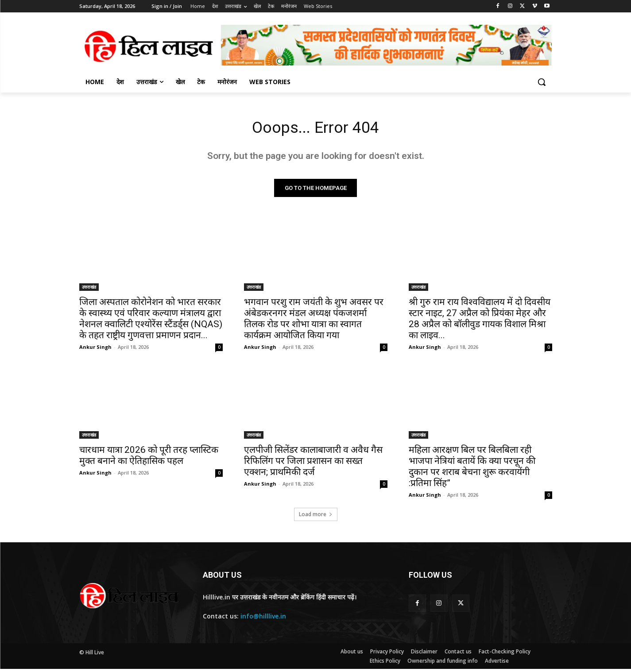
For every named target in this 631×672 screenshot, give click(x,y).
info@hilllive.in (263, 619)
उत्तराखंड (89, 290)
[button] (542, 82)
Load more (316, 517)
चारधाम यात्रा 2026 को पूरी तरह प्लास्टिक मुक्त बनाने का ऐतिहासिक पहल (149, 458)
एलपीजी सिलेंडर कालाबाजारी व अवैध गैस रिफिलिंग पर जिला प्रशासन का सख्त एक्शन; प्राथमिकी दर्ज (313, 463)
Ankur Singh (95, 350)
